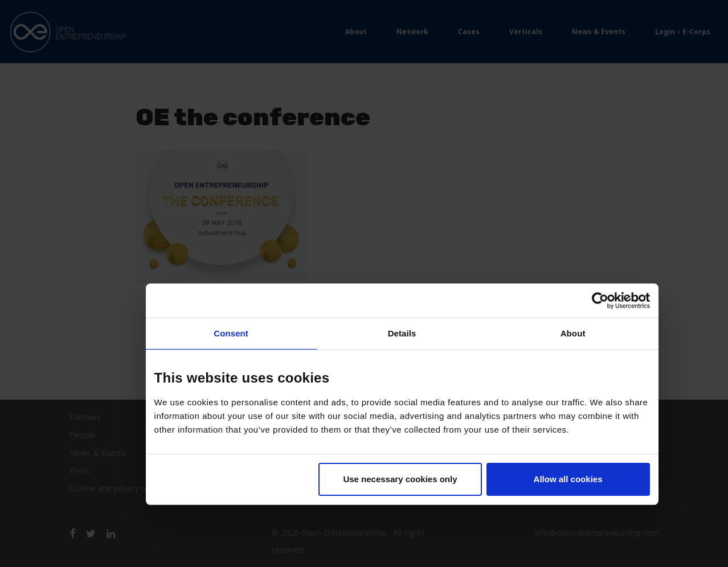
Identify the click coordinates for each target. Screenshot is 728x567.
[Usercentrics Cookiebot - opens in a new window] (600, 301)
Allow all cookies (568, 479)
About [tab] (573, 333)
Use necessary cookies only (400, 479)
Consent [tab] (231, 333)
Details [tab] (402, 333)
